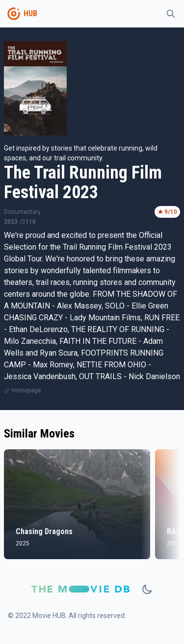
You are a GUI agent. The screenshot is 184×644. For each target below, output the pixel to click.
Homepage (26, 390)
